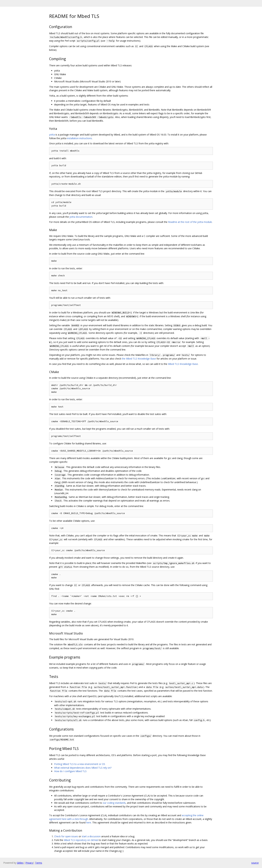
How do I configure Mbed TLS (70, 771)
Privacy (29, 863)
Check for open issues (66, 836)
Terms (39, 863)
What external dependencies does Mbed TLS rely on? (83, 768)
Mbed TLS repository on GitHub (81, 840)
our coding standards (114, 803)
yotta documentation (81, 217)
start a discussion (91, 836)
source (255, 863)
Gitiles (20, 863)
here (89, 822)
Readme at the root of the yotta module (190, 222)
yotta (52, 135)
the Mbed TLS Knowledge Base (139, 359)
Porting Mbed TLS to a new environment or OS (80, 764)
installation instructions (79, 138)
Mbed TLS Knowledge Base (183, 364)
